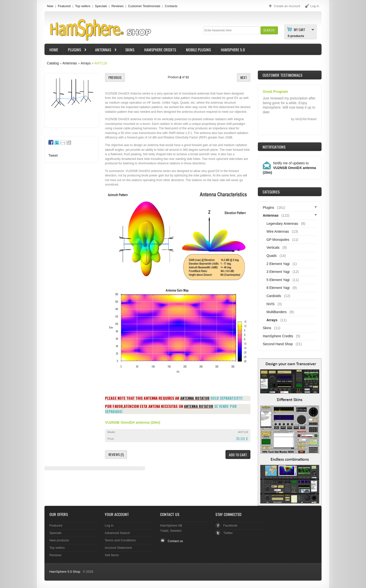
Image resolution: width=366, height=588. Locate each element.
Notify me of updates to (289, 168)
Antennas (104, 50)
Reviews (117, 6)
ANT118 (101, 63)
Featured (64, 6)
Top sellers (83, 6)
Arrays (86, 63)
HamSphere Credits (160, 50)
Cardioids (274, 296)
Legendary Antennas (282, 224)
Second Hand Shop (278, 344)
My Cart (300, 29)
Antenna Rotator (195, 398)
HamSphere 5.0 (233, 50)
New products (59, 540)
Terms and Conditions (120, 540)
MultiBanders (277, 312)
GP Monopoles (278, 240)
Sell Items (112, 555)
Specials (101, 6)
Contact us (175, 541)
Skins (130, 50)
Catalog (53, 63)
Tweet (53, 155)
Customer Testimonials (144, 6)
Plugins (75, 50)
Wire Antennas (278, 231)
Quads (272, 256)
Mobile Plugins (198, 50)
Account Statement (118, 548)
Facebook (230, 525)
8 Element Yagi (278, 288)
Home (54, 50)
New (50, 6)
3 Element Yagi (278, 272)
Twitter (228, 533)
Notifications (274, 147)
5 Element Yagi (278, 280)
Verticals (273, 247)
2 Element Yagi (278, 264)
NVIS (271, 304)
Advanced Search (117, 533)
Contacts (171, 6)
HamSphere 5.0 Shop (65, 572)
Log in (109, 525)
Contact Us (170, 514)
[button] (269, 30)
